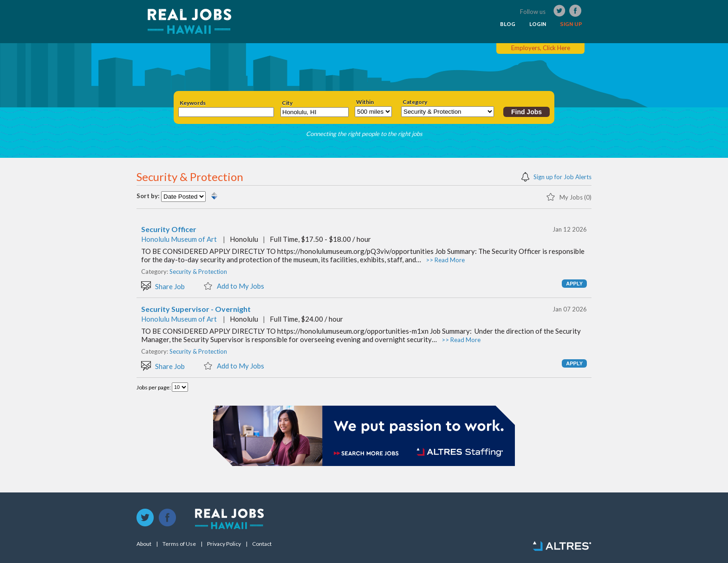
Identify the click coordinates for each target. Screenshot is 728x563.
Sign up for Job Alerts (556, 176)
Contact (262, 544)
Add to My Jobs (234, 285)
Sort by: (148, 196)
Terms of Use (179, 544)
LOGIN (538, 24)
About (144, 544)
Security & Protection (198, 272)
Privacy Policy (224, 544)
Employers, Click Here (541, 48)
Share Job (163, 286)
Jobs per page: (154, 387)
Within (365, 102)
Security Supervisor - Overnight (196, 309)
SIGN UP (571, 24)
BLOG (508, 24)
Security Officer (169, 229)
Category (415, 102)
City (287, 103)
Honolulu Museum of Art (179, 239)
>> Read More (445, 260)
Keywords (193, 103)
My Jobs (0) (569, 196)
